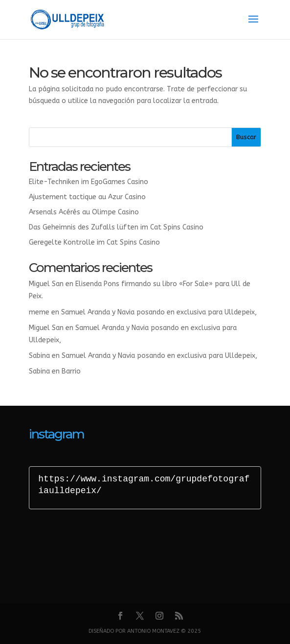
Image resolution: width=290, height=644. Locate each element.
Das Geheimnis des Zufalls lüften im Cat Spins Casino (116, 227)
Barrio (71, 371)
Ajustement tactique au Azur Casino (87, 197)
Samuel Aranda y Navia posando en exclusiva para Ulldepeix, (159, 312)
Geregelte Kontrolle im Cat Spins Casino (94, 242)
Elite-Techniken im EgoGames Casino (89, 182)
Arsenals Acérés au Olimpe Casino (84, 212)
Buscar (246, 137)
